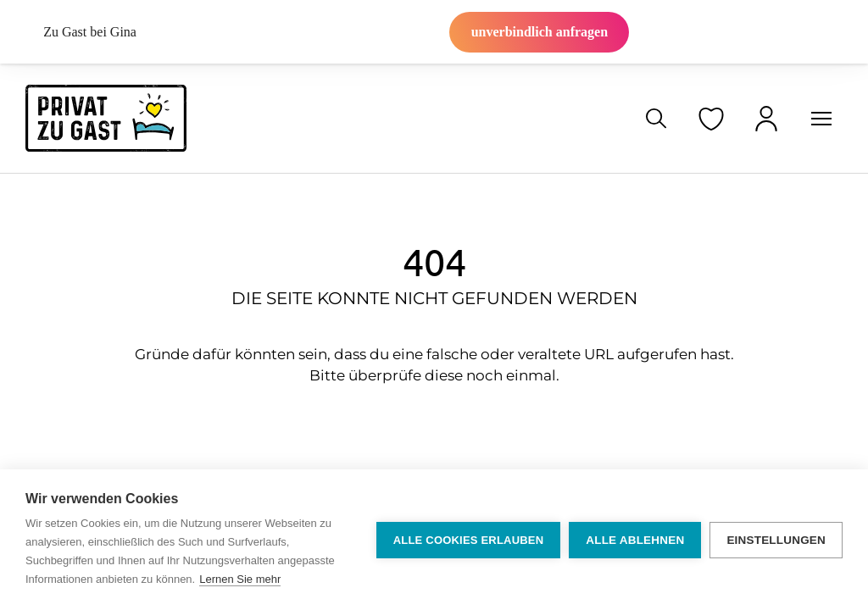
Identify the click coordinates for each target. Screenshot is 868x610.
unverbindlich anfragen (540, 32)
